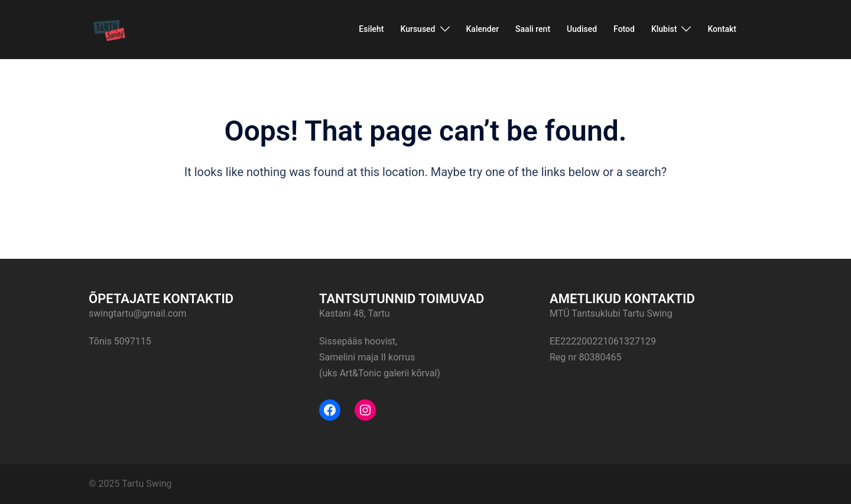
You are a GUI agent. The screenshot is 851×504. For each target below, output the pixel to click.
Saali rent (533, 29)
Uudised (582, 29)
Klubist (664, 29)
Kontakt (722, 29)
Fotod (624, 29)
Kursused (418, 29)
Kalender (483, 29)
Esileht (371, 29)
